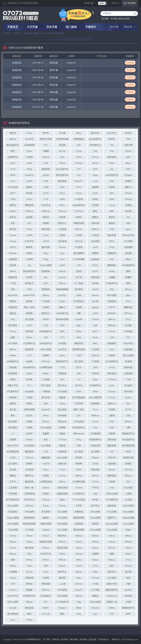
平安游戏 (13, 494)
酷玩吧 (62, 578)
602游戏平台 (95, 385)
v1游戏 (128, 494)
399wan (62, 283)
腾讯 (62, 614)
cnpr (112, 169)
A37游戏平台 (79, 494)
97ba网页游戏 (79, 482)
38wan (46, 416)
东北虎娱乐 (46, 596)
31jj (29, 265)
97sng (46, 259)
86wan (112, 470)
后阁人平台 (13, 385)
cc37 (79, 379)
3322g (29, 169)
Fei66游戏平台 (128, 265)
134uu (29, 566)
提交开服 (114, 27)
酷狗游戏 (112, 476)
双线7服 (54, 70)
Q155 (46, 283)
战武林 (29, 301)
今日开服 (32, 27)
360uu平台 (128, 343)
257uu (95, 566)
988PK (13, 379)
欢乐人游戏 (13, 602)
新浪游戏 (13, 373)
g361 (128, 157)
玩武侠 (29, 379)
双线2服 (54, 107)
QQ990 (29, 434)
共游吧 (79, 307)
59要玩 (29, 404)
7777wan (62, 440)
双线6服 (54, 77)
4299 (46, 337)
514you (79, 542)
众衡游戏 (128, 349)
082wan (62, 542)
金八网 (95, 301)
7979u (29, 620)
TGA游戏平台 (112, 361)
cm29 (95, 247)
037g (79, 440)
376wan (128, 193)
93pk (95, 494)
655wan (62, 271)
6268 (95, 325)
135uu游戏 (13, 530)
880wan (112, 319)
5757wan (79, 211)
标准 (114, 3)
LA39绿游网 (79, 259)
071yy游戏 (112, 512)
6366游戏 (62, 416)
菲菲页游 (128, 391)
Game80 (79, 319)
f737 (128, 337)
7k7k (128, 482)
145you (29, 536)
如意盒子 (29, 283)
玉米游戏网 (29, 145)
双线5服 (54, 85)
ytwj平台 (62, 295)
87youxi (46, 422)
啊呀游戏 (29, 205)
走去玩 (29, 416)
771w (46, 199)
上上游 (62, 584)
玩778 (79, 367)
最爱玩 (95, 217)
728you (95, 560)
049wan (62, 560)
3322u (79, 157)
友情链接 (83, 639)
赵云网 (128, 572)
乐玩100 (112, 458)
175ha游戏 (62, 391)
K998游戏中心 (79, 428)
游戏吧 (46, 223)
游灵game (62, 422)
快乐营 (128, 133)
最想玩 (112, 223)
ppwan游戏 (62, 458)
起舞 (13, 337)
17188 (128, 379)
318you (79, 548)
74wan (29, 229)
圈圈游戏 (128, 307)
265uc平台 (112, 133)
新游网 (29, 313)
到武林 (62, 145)
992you (29, 602)
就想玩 (13, 404)
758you (62, 163)
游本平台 (112, 572)
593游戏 (95, 361)
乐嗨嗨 (62, 428)
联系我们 (65, 639)
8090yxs (95, 229)
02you (62, 193)
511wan (112, 398)
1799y (46, 181)
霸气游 (13, 229)
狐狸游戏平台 (128, 608)
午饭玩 (62, 235)
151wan (112, 331)
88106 (13, 175)
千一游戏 (79, 283)
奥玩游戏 (46, 229)
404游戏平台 (13, 361)
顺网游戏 (112, 265)
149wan (13, 542)
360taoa (46, 295)
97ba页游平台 (128, 440)
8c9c (112, 259)
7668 (95, 367)
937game (128, 175)
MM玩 (79, 217)
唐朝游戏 (112, 343)
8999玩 (95, 500)
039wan (128, 542)
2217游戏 (95, 590)
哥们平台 (62, 385)
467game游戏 (112, 524)
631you (112, 542)
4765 (112, 422)
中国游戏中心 (95, 440)
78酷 (79, 313)
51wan (95, 422)
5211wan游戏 (46, 265)
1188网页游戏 (46, 482)
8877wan (128, 313)
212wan (13, 241)
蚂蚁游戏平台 (112, 590)
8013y (62, 205)
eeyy (95, 614)
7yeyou (112, 205)
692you (79, 572)
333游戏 (62, 229)
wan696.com (112, 596)
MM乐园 (95, 223)
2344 (112, 337)
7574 (46, 452)
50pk (112, 289)
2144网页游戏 (46, 367)
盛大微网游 (79, 253)
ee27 (29, 223)
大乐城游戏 (95, 434)
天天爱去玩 (79, 301)
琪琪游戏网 (29, 410)
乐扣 (13, 289)
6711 (46, 145)
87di (112, 151)
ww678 (29, 181)
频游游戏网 (79, 518)
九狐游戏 (112, 464)
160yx (79, 337)
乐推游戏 (29, 578)
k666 (62, 331)
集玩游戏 (29, 548)
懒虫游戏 (112, 446)
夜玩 (13, 416)
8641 (95, 343)
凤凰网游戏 (79, 139)
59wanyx (62, 608)
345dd (29, 163)
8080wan (95, 416)
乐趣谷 (62, 434)
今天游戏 (29, 470)
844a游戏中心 (46, 331)
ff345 (112, 181)
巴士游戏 (128, 488)
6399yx (112, 608)
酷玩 (95, 211)
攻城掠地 (17, 63)
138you (29, 373)
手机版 (87, 3)
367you (29, 572)
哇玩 (128, 578)
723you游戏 (112, 530)
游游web (112, 404)
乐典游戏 (79, 524)
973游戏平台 (112, 283)
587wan (128, 289)
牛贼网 (46, 151)
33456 (112, 199)
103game (95, 458)
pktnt (128, 295)
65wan (46, 506)
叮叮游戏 (79, 404)
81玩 (112, 428)
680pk (62, 500)
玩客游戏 (62, 452)
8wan (62, 253)
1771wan (95, 578)
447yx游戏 (62, 530)
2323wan (29, 506)
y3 (13, 434)
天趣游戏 (79, 512)
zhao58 (95, 289)
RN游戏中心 (95, 145)
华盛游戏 (13, 307)
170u (95, 428)
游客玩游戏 (46, 524)
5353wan (29, 458)
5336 (112, 614)
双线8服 (54, 63)
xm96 (29, 325)
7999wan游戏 (112, 494)
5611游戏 (112, 578)
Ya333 (46, 193)
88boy (128, 259)
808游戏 (13, 398)
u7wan (46, 235)
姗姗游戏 (46, 458)
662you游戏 (128, 506)
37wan (29, 133)
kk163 (95, 271)
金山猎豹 (95, 452)
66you (128, 163)
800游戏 (29, 331)
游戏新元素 (128, 458)
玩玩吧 (128, 211)
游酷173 (128, 187)
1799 (79, 265)
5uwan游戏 (46, 446)
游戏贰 (128, 464)
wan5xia (62, 277)
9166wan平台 (128, 235)
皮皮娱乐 (95, 259)
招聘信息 (56, 639)
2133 (29, 355)
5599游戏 (128, 331)
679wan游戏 (46, 428)
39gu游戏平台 (79, 205)
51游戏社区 (95, 446)
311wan (13, 235)
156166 (29, 235)
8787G (13, 247)
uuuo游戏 (29, 391)
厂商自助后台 (103, 639)
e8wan (46, 373)
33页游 (29, 398)
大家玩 (29, 253)
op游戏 (29, 361)
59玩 (79, 446)
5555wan (46, 500)
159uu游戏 (29, 512)
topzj (79, 578)
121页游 (128, 500)
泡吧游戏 (46, 289)
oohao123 (46, 410)
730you (62, 554)
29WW (46, 319)
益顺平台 (112, 518)
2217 (46, 602)
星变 (128, 19)
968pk (128, 530)
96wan (29, 337)
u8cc (46, 277)
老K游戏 (79, 289)
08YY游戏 (112, 295)
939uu (95, 572)
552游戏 (95, 349)
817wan (95, 157)
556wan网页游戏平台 (95, 398)
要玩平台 (95, 133)
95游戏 (128, 205)
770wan (95, 319)
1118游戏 (79, 199)
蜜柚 (128, 271)
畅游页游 (79, 343)
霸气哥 (46, 133)
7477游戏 (29, 530)
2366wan (95, 355)
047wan (112, 548)
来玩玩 (13, 217)
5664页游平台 (46, 343)
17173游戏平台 (62, 602)
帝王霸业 (114, 19)
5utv (79, 175)
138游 (46, 187)
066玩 (128, 452)
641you (46, 536)
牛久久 (95, 265)
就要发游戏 (62, 494)
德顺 (112, 554)
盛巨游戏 (46, 247)
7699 (128, 139)
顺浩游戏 (29, 482)
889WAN (112, 313)
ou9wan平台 (13, 596)
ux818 (95, 313)
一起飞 (79, 355)
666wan (13, 349)
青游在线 (95, 470)
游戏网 (46, 355)
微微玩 (13, 476)
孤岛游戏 (13, 428)
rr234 (46, 163)
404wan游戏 (46, 349)
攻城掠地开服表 (32, 33)
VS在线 (95, 235)
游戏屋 (95, 524)
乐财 (13, 560)
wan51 (62, 301)
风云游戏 (13, 325)
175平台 (95, 488)
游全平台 (62, 572)
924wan (128, 199)
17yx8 (95, 181)
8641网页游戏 (128, 446)
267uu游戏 (95, 512)
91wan (95, 337)
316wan (128, 151)
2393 (13, 584)
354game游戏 (128, 518)
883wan (128, 422)
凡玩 (29, 554)
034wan (62, 566)
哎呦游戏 (46, 271)
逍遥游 (62, 446)
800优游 (128, 596)
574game (46, 530)
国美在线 (112, 440)
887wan (79, 229)
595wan (62, 506)
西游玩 (13, 301)
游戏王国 (62, 464)
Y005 (62, 325)
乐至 (46, 566)
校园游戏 (112, 253)
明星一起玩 (79, 410)
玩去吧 (112, 187)
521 (128, 217)
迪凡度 (13, 410)
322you (29, 542)
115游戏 (29, 259)
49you (79, 133)
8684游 (95, 283)
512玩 (13, 458)
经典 (103, 3)
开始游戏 (130, 63)
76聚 (128, 584)
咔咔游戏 (112, 373)
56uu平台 (29, 139)
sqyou (128, 229)
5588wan (29, 211)
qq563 (62, 265)
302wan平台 (13, 446)
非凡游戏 (46, 512)
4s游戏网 (128, 247)
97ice (62, 259)
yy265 (112, 385)
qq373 (95, 331)
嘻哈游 (13, 313)
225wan (62, 476)
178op (13, 199)
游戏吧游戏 (29, 518)
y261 (79, 416)
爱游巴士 (46, 313)
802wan (128, 476)
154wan (13, 536)
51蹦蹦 (112, 277)
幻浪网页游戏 (62, 139)
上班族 (128, 602)
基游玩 (112, 217)
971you (13, 548)
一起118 (46, 464)
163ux (79, 391)
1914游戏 (128, 241)
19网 (128, 428)
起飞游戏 (13, 464)
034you (112, 536)
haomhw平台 (29, 295)
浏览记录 (128, 27)
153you (79, 566)
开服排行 (91, 27)
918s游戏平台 (29, 367)
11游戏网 (13, 572)
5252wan (62, 211)
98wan (13, 271)
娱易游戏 (29, 349)
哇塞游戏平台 (128, 434)
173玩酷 (46, 379)
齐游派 (46, 494)
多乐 (46, 440)
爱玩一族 (29, 488)
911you (62, 247)
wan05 (112, 271)
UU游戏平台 (29, 343)
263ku (95, 391)
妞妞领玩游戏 (46, 542)
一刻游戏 (46, 391)
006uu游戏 (62, 524)
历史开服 (52, 27)
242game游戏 (13, 518)
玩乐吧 (29, 277)
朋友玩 (29, 187)
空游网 (112, 410)
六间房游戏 (29, 494)
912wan (79, 163)
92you (29, 151)
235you (95, 548)
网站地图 (74, 639)
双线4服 (54, 92)
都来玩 (13, 205)
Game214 (71, 63)
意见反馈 (92, 639)
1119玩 (95, 584)
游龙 (112, 211)
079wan (29, 560)
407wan (79, 584)
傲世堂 (13, 133)
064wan (112, 560)
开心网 (62, 133)
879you (46, 560)
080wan (79, 476)
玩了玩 (79, 277)
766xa (46, 253)
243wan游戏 (95, 530)
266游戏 (62, 343)
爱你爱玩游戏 (79, 349)
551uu (46, 572)
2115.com (46, 614)
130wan (46, 488)
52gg (79, 602)
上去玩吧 (13, 488)
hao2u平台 (13, 295)
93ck (13, 319)
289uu (79, 560)
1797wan (112, 379)
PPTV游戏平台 (13, 500)
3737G (79, 187)
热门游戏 (71, 27)
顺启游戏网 (79, 530)
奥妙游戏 (112, 506)
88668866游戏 (62, 319)
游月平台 (95, 506)
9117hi (128, 410)
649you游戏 (13, 524)
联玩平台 (62, 536)
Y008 (112, 229)
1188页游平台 (62, 313)
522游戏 (79, 247)
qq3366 (46, 175)
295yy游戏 (62, 518)
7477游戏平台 (112, 500)
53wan (62, 404)
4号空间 (95, 373)
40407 (128, 614)
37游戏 (29, 428)
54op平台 (62, 349)
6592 (128, 169)
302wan (62, 482)
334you (29, 440)
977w (128, 301)
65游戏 (46, 476)
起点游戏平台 (95, 139)
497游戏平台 (13, 391)
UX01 (29, 289)
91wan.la (95, 608)
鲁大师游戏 (13, 614)
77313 (13, 169)
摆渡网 (95, 253)
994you (128, 554)
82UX (112, 241)
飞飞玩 (95, 464)
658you (13, 566)
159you (128, 548)
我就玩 (46, 217)
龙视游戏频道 (62, 289)
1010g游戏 (79, 422)
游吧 (128, 283)
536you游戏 (95, 518)
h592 (62, 187)
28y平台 (79, 385)
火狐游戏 (13, 259)
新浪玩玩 (128, 367)
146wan (79, 554)
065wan (46, 548)
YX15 (128, 319)
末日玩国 (29, 319)
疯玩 (29, 614)
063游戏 (128, 385)
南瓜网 (13, 265)
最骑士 (62, 307)
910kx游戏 (13, 187)
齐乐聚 (95, 205)
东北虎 (13, 470)
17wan (79, 151)
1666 (79, 373)
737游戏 (46, 301)
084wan (13, 554)
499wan (13, 139)
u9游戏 (29, 422)
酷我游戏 (29, 452)
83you (62, 355)
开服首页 (13, 27)
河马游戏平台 (29, 596)
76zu (62, 157)
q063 (112, 193)
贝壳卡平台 (29, 500)
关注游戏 (131, 3)
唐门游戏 (79, 361)
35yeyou (112, 391)
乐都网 (95, 554)
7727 (79, 169)
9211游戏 (79, 452)
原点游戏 (62, 410)
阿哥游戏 (46, 584)
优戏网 (13, 440)
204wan (79, 536)
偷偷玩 (46, 518)
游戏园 (29, 217)
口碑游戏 (128, 373)
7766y (112, 247)
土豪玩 (112, 416)
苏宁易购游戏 (79, 398)
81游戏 (112, 482)
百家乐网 (128, 145)
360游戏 (13, 367)
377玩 (62, 367)
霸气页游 (46, 398)
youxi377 (79, 590)
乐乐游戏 (95, 241)
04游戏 (112, 355)
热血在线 (112, 235)
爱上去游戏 (128, 355)
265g (79, 614)
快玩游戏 (13, 512)
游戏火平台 (112, 584)
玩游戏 (62, 217)
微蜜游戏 (13, 277)
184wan (128, 536)
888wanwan (79, 434)
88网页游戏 (79, 223)
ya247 (13, 163)
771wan (95, 482)
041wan (128, 566)
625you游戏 (13, 506)
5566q (62, 199)
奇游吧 (128, 181)
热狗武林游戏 (29, 524)
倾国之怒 (122, 19)
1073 (62, 379)
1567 (112, 452)
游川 (112, 566)
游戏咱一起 (112, 602)
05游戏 (46, 578)
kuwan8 (13, 608)
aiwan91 (128, 590)
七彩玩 (79, 271)
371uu (128, 560)
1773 (62, 337)
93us (128, 404)
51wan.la (13, 590)
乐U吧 (79, 506)
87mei (112, 163)
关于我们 (47, 639)
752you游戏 (128, 524)
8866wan (112, 325)
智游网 (79, 464)
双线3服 (54, 100)
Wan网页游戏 (13, 452)
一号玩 (13, 283)
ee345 (95, 193)
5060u (79, 295)
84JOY (46, 608)
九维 (128, 416)
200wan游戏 (95, 602)
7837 (79, 145)
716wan (79, 193)
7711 (29, 385)
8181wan (13, 253)
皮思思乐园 (62, 548)
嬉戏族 (29, 590)
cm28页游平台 (112, 175)
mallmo (13, 355)
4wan (112, 349)
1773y (46, 325)
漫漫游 (62, 398)
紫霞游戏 (46, 169)
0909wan (46, 590)
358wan (46, 157)
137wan (13, 331)
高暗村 (29, 464)
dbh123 (79, 596)
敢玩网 (79, 458)
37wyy (112, 367)
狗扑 (13, 151)
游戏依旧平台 (62, 361)
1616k (79, 470)
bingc (79, 325)
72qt (95, 151)
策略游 (95, 596)
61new (46, 470)
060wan (95, 476)
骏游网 (95, 187)
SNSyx (79, 331)
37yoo (95, 410)
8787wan (46, 361)
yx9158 (46, 241)
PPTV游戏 (46, 385)
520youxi (79, 241)
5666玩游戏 (62, 596)
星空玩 (112, 139)
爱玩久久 (62, 223)
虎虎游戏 (95, 277)
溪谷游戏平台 (29, 271)
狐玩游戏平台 (13, 145)
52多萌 (46, 307)
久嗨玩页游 (62, 488)
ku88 (128, 223)
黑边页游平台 (62, 175)
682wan (95, 295)
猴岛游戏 (62, 181)
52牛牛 (13, 482)
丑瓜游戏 (62, 241)
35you (95, 379)
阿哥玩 (29, 584)
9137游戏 (13, 343)
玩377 (13, 193)
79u (112, 145)
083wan (95, 536)
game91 (95, 307)
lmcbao (128, 398)
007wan (62, 151)
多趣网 (128, 277)
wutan (95, 175)
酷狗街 (29, 247)
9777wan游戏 (79, 500)
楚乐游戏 (29, 608)
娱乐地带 (13, 422)
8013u (95, 163)
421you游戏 (128, 512)
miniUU (13, 211)
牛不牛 (112, 307)
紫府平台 (29, 476)
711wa (62, 470)
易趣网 (46, 434)
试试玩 (95, 199)
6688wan (46, 211)
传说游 (29, 193)
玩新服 (112, 434)
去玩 (13, 223)
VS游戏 (29, 157)
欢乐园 (128, 325)
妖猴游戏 (95, 404)
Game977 (79, 181)
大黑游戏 (62, 373)
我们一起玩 (29, 307)
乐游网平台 (13, 157)
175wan (79, 488)
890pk (79, 608)
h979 (95, 169)
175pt (112, 488)
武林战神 (112, 301)
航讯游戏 (112, 157)
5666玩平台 (46, 554)
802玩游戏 (29, 446)
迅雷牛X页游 (46, 139)
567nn (29, 199)
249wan (95, 542)
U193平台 (29, 241)
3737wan (128, 470)
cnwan (13, 578)
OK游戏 (128, 361)
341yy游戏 (62, 512)
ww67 (13, 181)
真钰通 (128, 253)
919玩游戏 (62, 590)
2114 (13, 620)
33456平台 (46, 205)
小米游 (79, 235)
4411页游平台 (62, 169)
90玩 (46, 404)
